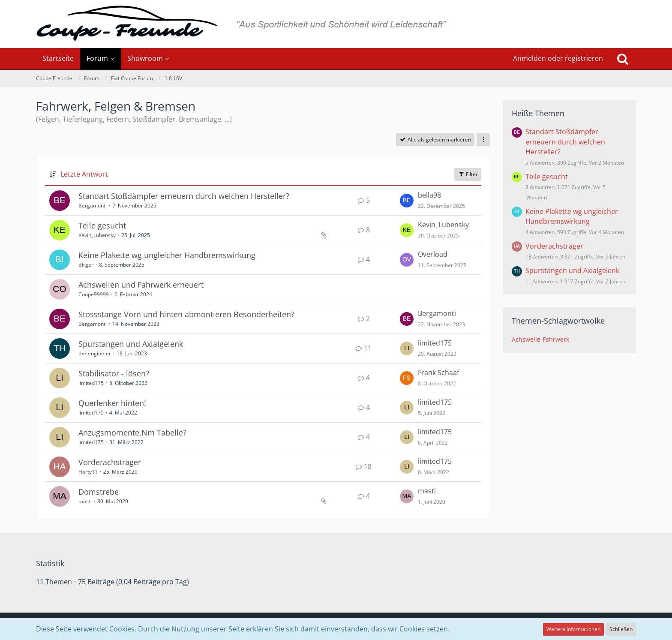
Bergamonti (93, 206)
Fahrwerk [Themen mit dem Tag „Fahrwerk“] (556, 339)
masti (85, 501)
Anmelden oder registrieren (558, 58)
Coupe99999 (94, 294)
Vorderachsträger (110, 462)
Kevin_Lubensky (97, 235)
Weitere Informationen (573, 629)
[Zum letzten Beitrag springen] (407, 201)
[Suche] (623, 59)
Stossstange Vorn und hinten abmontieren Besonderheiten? (186, 314)
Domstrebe (99, 492)
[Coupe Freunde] (336, 24)
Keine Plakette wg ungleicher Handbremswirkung (167, 255)
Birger (86, 265)
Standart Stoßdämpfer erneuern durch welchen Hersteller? (184, 196)
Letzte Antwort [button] (84, 174)
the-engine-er (95, 353)
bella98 (429, 195)
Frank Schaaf (438, 373)
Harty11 (88, 472)
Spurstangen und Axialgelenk (131, 344)
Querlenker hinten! (112, 403)
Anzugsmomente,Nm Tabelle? (132, 433)
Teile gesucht (102, 225)
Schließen (621, 629)
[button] (483, 140)
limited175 (435, 343)
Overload (433, 254)
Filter (468, 174)
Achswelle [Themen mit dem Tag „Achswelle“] (526, 339)
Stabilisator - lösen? (114, 373)
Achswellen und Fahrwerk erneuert (141, 285)
